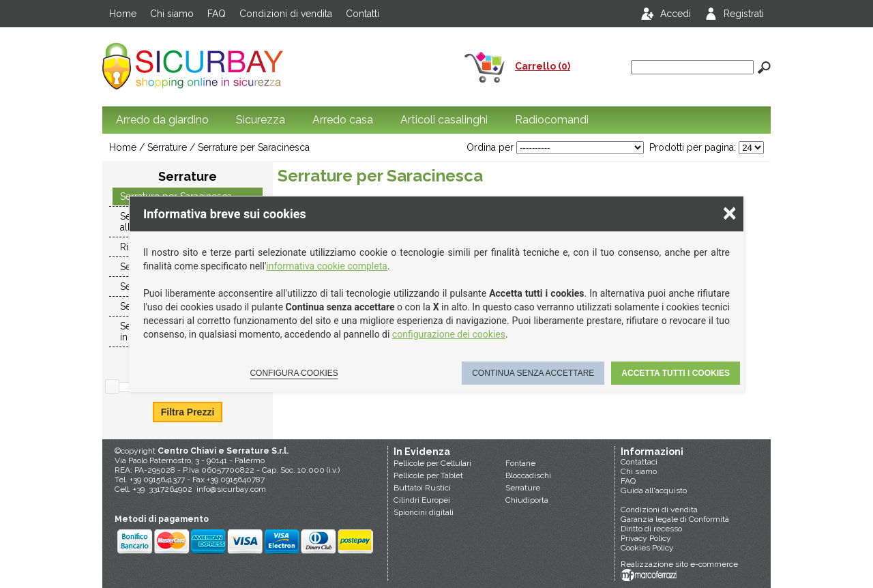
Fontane (520, 463)
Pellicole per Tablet (428, 475)
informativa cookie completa (327, 266)
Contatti (362, 14)
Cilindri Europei (422, 500)
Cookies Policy (647, 548)
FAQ (217, 14)
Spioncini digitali (424, 512)
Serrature (523, 488)
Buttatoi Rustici (422, 488)
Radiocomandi (552, 120)
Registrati (744, 14)
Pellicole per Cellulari (432, 463)
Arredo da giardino (162, 120)
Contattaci (639, 462)
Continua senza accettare (533, 373)
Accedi (676, 14)
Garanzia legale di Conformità (675, 519)
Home (123, 14)
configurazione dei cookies (449, 334)
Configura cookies (294, 373)
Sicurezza (261, 120)
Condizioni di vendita (286, 14)
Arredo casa (343, 120)
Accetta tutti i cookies (676, 373)
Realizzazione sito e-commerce (679, 564)
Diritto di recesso (651, 529)
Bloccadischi (528, 475)
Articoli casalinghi (444, 120)
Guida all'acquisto (654, 490)
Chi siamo (172, 14)
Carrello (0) (543, 66)
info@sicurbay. (223, 489)
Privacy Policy (646, 538)
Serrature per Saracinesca (254, 147)
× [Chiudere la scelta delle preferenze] (730, 212)
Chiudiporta (527, 500)
